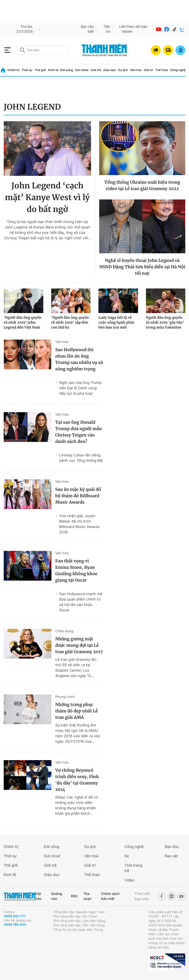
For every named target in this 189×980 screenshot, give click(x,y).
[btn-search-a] (22, 50)
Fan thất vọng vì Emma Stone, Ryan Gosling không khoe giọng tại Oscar (76, 571)
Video (130, 880)
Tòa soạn (87, 896)
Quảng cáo (57, 896)
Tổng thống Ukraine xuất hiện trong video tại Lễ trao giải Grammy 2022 (142, 185)
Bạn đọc (172, 847)
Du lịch (123, 70)
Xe (127, 856)
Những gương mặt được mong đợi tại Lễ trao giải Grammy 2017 (79, 645)
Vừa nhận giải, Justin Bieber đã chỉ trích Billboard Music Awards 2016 (79, 524)
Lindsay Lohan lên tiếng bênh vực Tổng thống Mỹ (81, 458)
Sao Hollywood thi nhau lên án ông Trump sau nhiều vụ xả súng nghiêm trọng (79, 359)
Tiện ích (107, 29)
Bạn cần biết (87, 29)
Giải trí (148, 70)
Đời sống (67, 70)
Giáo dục (110, 70)
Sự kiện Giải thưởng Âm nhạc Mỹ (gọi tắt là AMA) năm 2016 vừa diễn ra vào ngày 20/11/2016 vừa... (78, 733)
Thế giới (40, 70)
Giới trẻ (96, 70)
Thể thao (162, 70)
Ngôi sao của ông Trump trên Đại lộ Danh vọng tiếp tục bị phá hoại (80, 388)
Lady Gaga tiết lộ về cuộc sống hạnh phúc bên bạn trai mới (117, 322)
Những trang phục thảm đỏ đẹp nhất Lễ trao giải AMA (76, 711)
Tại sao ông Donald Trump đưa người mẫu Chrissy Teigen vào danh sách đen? (78, 432)
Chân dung (64, 631)
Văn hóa (136, 70)
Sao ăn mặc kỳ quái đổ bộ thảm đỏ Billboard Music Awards (78, 496)
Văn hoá (91, 856)
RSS (74, 896)
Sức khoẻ (52, 856)
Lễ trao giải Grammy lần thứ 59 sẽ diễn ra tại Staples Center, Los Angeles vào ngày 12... (76, 668)
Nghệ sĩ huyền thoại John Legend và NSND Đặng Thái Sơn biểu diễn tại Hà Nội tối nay (142, 267)
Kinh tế (53, 70)
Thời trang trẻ (134, 868)
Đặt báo (38, 896)
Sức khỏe (82, 70)
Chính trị (14, 70)
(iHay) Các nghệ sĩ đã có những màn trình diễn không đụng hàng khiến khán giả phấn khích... (77, 805)
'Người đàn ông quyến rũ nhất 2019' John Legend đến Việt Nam (23, 322)
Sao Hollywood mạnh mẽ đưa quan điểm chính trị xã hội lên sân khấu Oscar (81, 602)
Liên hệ (123, 29)
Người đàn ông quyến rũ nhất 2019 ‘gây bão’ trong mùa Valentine (165, 322)
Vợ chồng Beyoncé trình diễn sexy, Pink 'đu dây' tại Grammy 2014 (77, 780)
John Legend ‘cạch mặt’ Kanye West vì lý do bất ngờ (47, 197)
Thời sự (27, 70)
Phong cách (65, 697)
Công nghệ (178, 70)
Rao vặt (171, 856)
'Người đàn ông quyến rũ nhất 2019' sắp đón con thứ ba (70, 322)
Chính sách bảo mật (110, 896)
